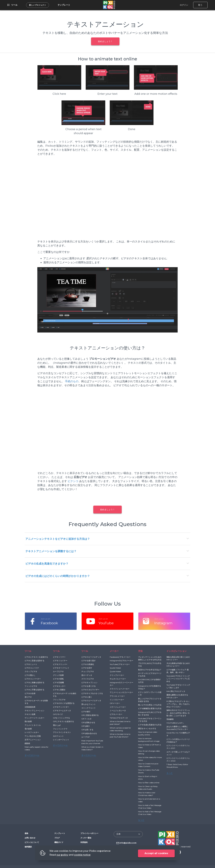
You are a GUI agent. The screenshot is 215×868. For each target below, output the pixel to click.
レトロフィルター (32, 732)
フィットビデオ (31, 686)
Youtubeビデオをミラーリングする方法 (150, 720)
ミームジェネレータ (118, 711)
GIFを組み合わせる (89, 733)
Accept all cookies (156, 853)
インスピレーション (177, 651)
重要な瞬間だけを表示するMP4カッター (177, 696)
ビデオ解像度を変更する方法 (150, 708)
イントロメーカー (117, 700)
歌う (200, 5)
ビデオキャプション (89, 682)
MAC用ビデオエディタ (176, 691)
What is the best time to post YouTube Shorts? (120, 735)
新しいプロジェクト (38, 5)
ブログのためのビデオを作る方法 (150, 665)
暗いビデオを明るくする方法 (150, 705)
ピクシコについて (32, 842)
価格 (26, 833)
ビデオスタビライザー (90, 690)
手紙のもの (72, 381)
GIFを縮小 (86, 726)
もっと (141, 820)
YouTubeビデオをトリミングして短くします (178, 686)
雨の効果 (28, 721)
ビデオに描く (87, 697)
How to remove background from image (149, 740)
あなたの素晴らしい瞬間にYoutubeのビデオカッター (177, 728)
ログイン (184, 5)
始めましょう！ (105, 41)
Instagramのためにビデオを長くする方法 (150, 714)
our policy (62, 855)
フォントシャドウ (60, 729)
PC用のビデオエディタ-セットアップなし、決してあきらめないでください (178, 704)
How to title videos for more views (150, 759)
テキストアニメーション (34, 711)
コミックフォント (89, 708)
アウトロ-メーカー (117, 696)
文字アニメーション (33, 740)
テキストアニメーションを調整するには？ (51, 551)
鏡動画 (27, 743)
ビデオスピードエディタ (91, 657)
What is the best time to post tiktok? (120, 723)
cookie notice (82, 855)
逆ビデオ (28, 697)
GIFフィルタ (86, 719)
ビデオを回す (87, 668)
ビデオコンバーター (33, 679)
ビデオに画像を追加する (34, 682)
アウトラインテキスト (62, 732)
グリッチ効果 (58, 675)
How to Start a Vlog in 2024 (148, 778)
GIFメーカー (115, 703)
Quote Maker (115, 668)
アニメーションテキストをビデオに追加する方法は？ (58, 539)
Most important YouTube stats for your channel (92, 742)
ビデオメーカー (116, 714)
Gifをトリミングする (61, 718)
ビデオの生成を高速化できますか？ (47, 564)
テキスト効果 (30, 714)
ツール (12, 5)
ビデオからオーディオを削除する (36, 702)
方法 (140, 651)
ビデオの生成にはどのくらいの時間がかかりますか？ (58, 576)
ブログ (57, 838)
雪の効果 (28, 729)
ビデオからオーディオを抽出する (65, 695)
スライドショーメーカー (120, 689)
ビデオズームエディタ (62, 711)
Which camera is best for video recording (120, 729)
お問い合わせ (30, 838)
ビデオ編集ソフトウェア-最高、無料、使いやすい (178, 671)
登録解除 (170, 719)
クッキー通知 (86, 838)
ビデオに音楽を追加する (34, 661)
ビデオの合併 (30, 693)
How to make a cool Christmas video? (147, 794)
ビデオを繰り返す (89, 661)
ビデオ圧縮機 (58, 682)
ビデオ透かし (30, 675)
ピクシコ (73, 481)
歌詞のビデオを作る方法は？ (150, 670)
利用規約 (84, 842)
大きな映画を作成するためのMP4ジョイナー (178, 665)
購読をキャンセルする (147, 728)
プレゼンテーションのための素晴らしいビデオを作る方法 (150, 658)
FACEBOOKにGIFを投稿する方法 (149, 681)
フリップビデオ (59, 700)
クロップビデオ (31, 671)
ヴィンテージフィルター (34, 718)
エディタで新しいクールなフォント (178, 753)
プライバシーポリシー (89, 833)
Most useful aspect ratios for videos (37, 748)
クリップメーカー (117, 675)
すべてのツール (32, 755)
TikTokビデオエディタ (119, 718)
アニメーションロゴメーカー (121, 692)
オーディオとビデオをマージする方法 (150, 675)
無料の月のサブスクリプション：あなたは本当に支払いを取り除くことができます (178, 713)
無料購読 (28, 847)
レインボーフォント (61, 740)
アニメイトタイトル (33, 725)
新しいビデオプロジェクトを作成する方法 (150, 700)
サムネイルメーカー (118, 679)
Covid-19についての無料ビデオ (178, 734)
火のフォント (58, 736)
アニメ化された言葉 (33, 736)
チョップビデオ (88, 671)
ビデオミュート (31, 664)
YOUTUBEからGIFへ (175, 723)
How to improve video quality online (148, 733)
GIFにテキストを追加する (63, 721)
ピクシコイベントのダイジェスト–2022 (178, 759)
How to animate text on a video (149, 800)
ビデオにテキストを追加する (36, 657)
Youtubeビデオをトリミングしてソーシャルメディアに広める (178, 679)
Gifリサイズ (58, 714)
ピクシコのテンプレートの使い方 (150, 694)
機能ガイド (59, 842)
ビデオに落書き (59, 690)
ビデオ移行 (86, 712)
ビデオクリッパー (60, 664)
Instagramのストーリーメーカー (121, 684)
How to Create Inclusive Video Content (148, 765)
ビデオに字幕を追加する (34, 690)
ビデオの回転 (58, 679)
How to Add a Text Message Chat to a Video (150, 807)
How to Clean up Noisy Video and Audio (148, 788)
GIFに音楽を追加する (90, 715)
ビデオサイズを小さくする (92, 693)
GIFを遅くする (87, 730)
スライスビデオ (88, 679)
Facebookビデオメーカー (120, 657)
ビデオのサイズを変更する (64, 703)
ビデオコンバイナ (32, 668)
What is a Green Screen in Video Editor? (92, 748)
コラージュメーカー (118, 707)
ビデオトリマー (59, 657)
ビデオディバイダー (61, 707)
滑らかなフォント (89, 704)
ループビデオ (58, 671)
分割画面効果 (30, 707)
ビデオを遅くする (89, 686)
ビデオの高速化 (88, 664)
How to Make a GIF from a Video (149, 746)
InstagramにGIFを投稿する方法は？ (150, 687)
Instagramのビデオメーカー (121, 661)
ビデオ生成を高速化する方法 (150, 725)
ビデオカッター (59, 686)
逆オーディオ (87, 675)
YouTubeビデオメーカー (120, 664)
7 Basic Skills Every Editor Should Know (177, 766)
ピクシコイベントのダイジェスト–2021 (178, 747)
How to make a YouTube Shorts (149, 771)
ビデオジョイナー (60, 661)
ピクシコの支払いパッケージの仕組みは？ (178, 741)
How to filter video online (149, 783)
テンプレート (64, 5)
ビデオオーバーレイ (61, 668)
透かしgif (57, 725)
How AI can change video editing (149, 752)
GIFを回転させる (88, 722)
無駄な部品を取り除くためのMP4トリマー (178, 658)
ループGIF (86, 737)
